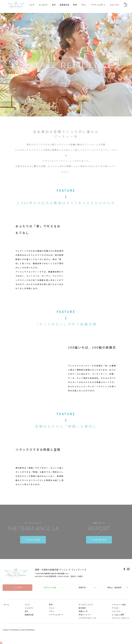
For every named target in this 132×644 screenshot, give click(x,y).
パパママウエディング (87, 618)
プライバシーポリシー (121, 618)
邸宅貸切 (82, 608)
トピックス (114, 6)
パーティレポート (98, 6)
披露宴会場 (64, 6)
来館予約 (82, 588)
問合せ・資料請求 (115, 588)
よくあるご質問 (118, 615)
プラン (84, 6)
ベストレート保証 (119, 605)
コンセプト (43, 6)
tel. (42, 576)
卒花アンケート (85, 615)
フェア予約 (17, 588)
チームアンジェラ (86, 605)
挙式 (54, 6)
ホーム (7, 605)
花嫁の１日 (83, 611)
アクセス (115, 608)
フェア (32, 6)
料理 (75, 6)
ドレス (52, 608)
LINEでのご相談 (50, 588)
